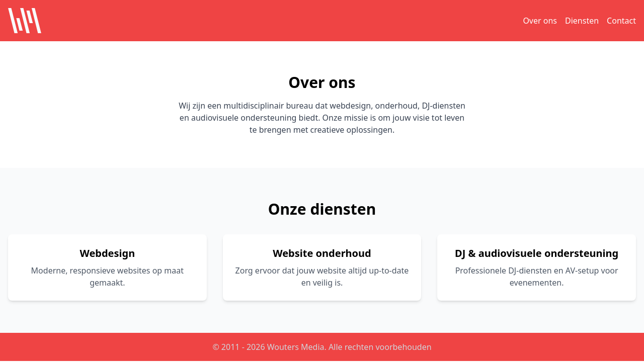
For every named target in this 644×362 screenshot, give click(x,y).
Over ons (540, 21)
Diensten (582, 21)
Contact (621, 21)
